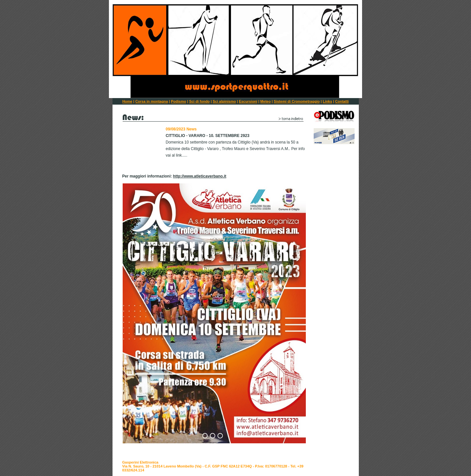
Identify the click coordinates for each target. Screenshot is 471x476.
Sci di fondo (199, 101)
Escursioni (248, 101)
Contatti (342, 101)
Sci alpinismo (224, 101)
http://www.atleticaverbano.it (200, 176)
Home (127, 101)
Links (328, 101)
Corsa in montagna (152, 101)
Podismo (178, 101)
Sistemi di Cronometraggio (297, 101)
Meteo (266, 101)
